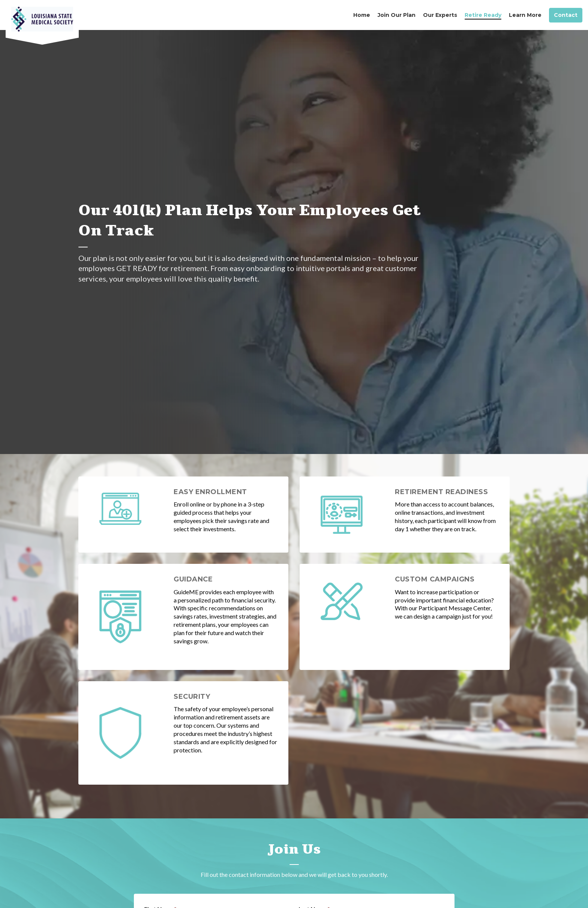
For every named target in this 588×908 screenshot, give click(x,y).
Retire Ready (483, 15)
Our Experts (440, 15)
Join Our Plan (397, 15)
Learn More (525, 15)
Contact (566, 15)
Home (362, 15)
